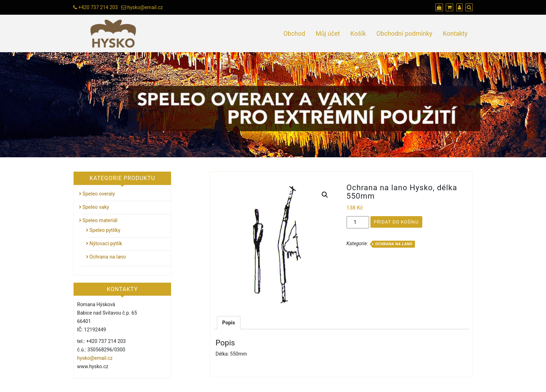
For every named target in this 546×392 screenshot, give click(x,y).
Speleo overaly (99, 194)
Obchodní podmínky (404, 33)
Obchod (294, 33)
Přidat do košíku (396, 222)
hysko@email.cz (145, 7)
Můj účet (328, 33)
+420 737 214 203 (98, 7)
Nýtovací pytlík (106, 243)
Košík (358, 33)
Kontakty (455, 33)
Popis (229, 323)
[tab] (229, 323)
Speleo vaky (96, 207)
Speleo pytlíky (105, 230)
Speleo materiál (100, 220)
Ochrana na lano (394, 244)
